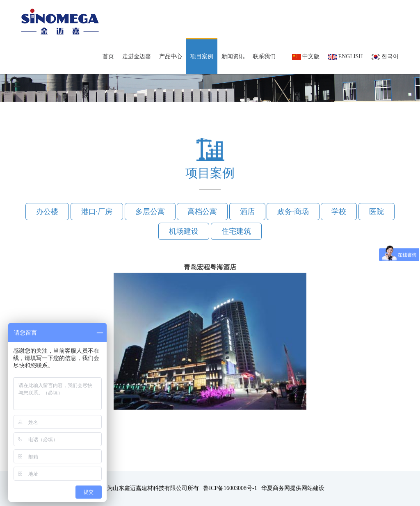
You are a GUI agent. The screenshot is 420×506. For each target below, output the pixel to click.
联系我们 (264, 56)
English (345, 57)
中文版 (306, 57)
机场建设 (184, 231)
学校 (339, 212)
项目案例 (202, 56)
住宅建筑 (236, 231)
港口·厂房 (97, 212)
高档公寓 (202, 212)
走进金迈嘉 (137, 56)
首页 (108, 56)
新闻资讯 (233, 56)
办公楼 (47, 212)
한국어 (385, 57)
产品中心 (171, 56)
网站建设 (313, 488)
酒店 (247, 212)
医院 (377, 212)
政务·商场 (293, 212)
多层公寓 (150, 212)
